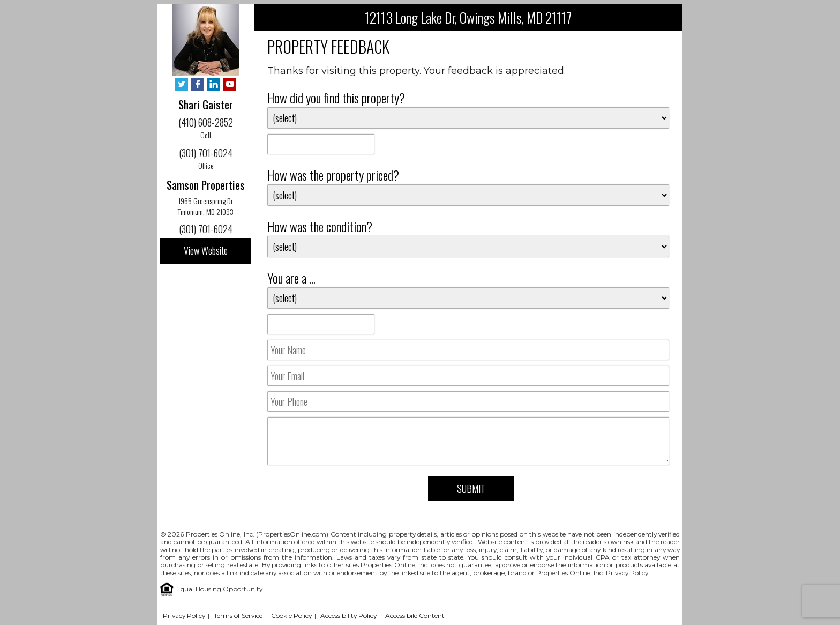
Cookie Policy (291, 616)
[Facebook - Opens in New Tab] (198, 85)
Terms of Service (238, 616)
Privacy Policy (627, 573)
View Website (206, 250)
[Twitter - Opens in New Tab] (182, 85)
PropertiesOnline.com (292, 534)
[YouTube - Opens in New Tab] (230, 85)
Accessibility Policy (348, 616)
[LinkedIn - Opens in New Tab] (214, 85)
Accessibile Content (415, 616)
